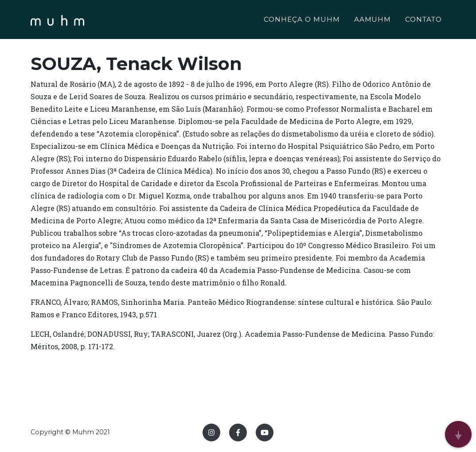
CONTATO (423, 21)
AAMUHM (373, 21)
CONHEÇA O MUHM (302, 21)
